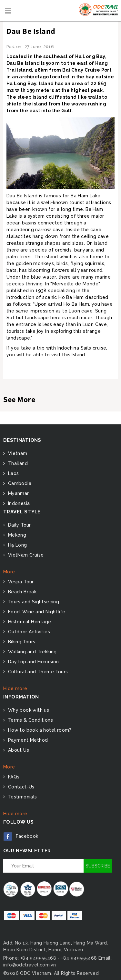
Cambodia (19, 483)
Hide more (15, 688)
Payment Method (27, 740)
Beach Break (21, 592)
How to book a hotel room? (39, 730)
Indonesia (18, 503)
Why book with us (28, 710)
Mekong (16, 535)
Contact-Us (20, 787)
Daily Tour (19, 525)
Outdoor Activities (28, 632)
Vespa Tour (20, 582)
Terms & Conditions (30, 720)
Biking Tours (21, 642)
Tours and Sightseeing (33, 602)
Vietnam (17, 453)
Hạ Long (17, 545)
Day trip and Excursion (33, 662)
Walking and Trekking (31, 652)
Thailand (17, 463)
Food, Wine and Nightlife (36, 612)
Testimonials (22, 797)
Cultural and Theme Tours (37, 672)
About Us (18, 750)
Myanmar (18, 493)
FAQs (13, 777)
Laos (13, 473)
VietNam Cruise (25, 555)
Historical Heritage (29, 622)
